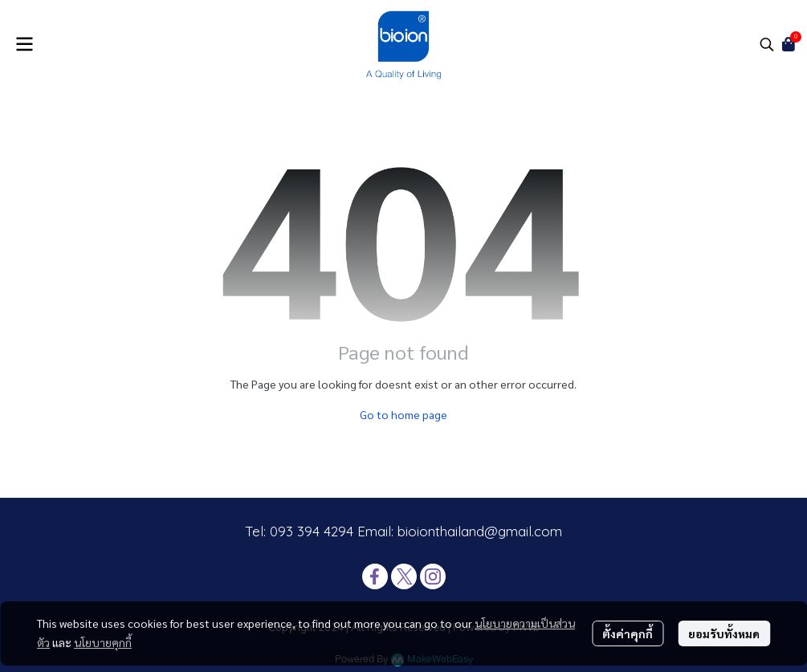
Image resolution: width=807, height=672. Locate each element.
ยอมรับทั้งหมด (724, 633)
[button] (767, 44)
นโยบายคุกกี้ (103, 642)
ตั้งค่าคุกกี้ (628, 633)
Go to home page (403, 414)
